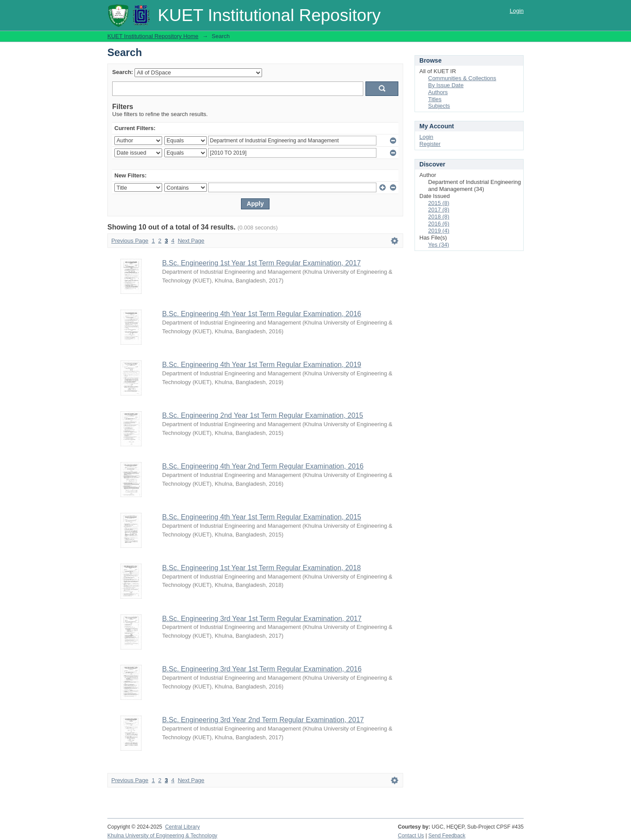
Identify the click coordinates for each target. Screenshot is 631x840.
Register (430, 144)
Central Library (183, 827)
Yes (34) (439, 245)
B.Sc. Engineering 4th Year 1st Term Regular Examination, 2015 (262, 517)
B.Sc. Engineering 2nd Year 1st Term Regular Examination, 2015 (263, 415)
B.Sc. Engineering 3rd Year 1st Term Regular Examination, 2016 (262, 669)
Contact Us (411, 836)
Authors (438, 92)
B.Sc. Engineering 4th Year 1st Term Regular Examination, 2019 (262, 365)
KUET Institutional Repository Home (153, 36)
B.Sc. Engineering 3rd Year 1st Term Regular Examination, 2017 (262, 619)
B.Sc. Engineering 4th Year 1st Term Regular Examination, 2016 (262, 314)
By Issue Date (446, 85)
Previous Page (130, 241)
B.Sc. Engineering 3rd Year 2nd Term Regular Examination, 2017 (263, 720)
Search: (123, 72)
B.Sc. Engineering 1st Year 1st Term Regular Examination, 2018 (261, 568)
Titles (435, 99)
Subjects (439, 106)
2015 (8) (439, 203)
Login (517, 11)
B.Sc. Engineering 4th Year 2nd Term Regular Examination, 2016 (263, 466)
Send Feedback (447, 836)
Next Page (191, 241)
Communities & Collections (462, 78)
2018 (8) (439, 217)
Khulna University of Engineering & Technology (162, 836)
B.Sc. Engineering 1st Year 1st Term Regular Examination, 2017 (261, 263)
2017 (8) (439, 210)
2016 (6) (439, 224)
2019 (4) (439, 231)
